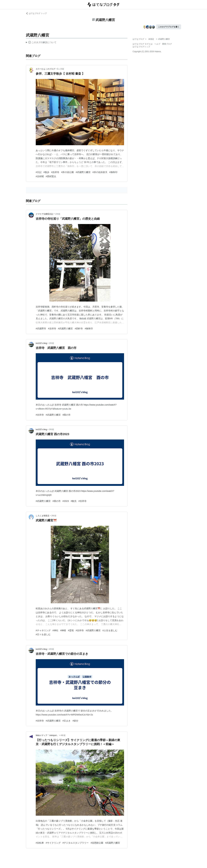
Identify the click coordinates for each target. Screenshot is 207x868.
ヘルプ (157, 44)
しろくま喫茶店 (43, 516)
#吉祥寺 (55, 172)
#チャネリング (43, 630)
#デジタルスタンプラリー (76, 843)
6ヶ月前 (61, 69)
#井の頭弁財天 (100, 172)
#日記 (39, 172)
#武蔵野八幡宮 (83, 172)
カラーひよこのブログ (45, 69)
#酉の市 (67, 415)
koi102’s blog (41, 343)
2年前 (52, 343)
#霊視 (71, 630)
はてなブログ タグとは (143, 44)
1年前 (58, 214)
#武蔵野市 (41, 329)
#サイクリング (53, 843)
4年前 (52, 649)
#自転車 (40, 843)
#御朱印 (113, 172)
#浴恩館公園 (97, 843)
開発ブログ (167, 44)
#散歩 (46, 172)
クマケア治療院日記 (44, 214)
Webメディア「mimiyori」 (47, 735)
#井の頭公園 (67, 172)
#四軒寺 (79, 329)
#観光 (74, 501)
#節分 (75, 721)
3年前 (52, 429)
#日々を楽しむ (43, 634)
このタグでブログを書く (169, 27)
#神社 (55, 630)
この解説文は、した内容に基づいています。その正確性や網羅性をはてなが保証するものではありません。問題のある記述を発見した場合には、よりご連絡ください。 (41, 43)
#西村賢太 (51, 176)
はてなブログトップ (141, 47)
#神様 (63, 630)
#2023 (66, 501)
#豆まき (67, 721)
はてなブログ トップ (36, 13)
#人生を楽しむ (110, 630)
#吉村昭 (40, 176)
